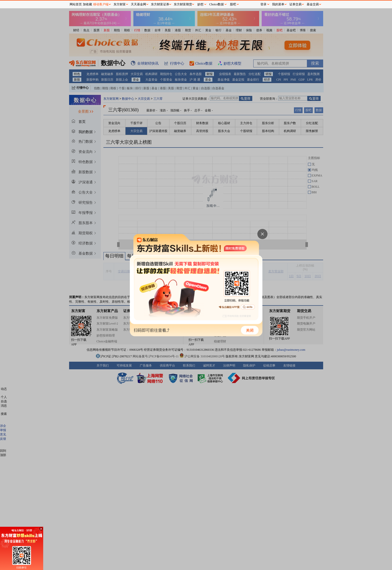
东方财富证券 (160, 4)
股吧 (233, 4)
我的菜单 (278, 4)
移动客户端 (101, 4)
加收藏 (87, 4)
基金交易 (313, 4)
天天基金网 (138, 4)
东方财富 (120, 4)
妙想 (200, 4)
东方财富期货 (183, 4)
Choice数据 (217, 4)
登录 (263, 4)
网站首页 (76, 4)
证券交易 (295, 4)
